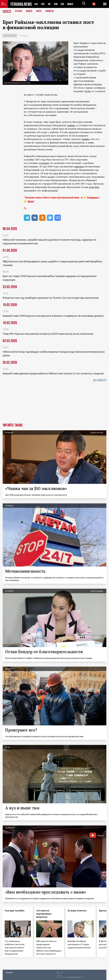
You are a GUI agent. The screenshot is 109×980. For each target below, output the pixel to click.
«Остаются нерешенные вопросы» (44, 914)
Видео (29, 11)
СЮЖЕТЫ (50, 11)
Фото (39, 11)
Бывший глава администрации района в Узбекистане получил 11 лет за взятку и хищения (53, 373)
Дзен (30, 201)
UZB (63, 4)
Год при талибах (15, 911)
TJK (49, 4)
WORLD (71, 4)
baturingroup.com (74, 977)
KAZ (36, 4)
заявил (71, 125)
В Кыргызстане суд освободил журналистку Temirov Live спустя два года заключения (51, 298)
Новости (7, 11)
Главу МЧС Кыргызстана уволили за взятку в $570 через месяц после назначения (48, 334)
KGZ (43, 4)
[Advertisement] (54, 403)
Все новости (100, 380)
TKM (56, 4)
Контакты (9, 972)
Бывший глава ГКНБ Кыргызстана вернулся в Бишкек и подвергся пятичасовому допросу (53, 316)
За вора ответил (77, 911)
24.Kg (87, 91)
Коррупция (23, 36)
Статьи (19, 11)
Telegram (92, 197)
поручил (94, 187)
